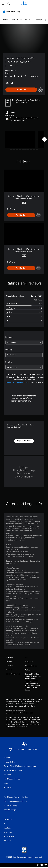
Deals (28, 20)
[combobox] (24, 342)
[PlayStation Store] (12, 12)
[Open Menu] (3, 4)
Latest (6, 20)
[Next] (44, 139)
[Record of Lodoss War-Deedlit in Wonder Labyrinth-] (20, 139)
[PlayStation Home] (24, 4)
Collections (17, 20)
